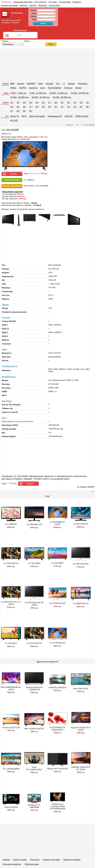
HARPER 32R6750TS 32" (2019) (81, 768)
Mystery (72, 84)
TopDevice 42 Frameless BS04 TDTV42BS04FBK (58, 806)
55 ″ (82, 107)
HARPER (31, 84)
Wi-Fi (24, 116)
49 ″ (44, 107)
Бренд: (6, 84)
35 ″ (37, 103)
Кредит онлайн (20, 860)
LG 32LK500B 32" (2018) (58, 523)
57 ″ (12, 111)
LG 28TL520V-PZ (11, 563)
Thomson (68, 88)
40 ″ (69, 103)
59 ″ (25, 111)
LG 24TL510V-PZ (81, 524)
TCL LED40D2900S (11, 769)
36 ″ (44, 103)
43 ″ (88, 103)
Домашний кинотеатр (23, 2)
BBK (12, 84)
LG (64, 84)
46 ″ (25, 107)
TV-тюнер (53, 2)
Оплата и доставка (51, 860)
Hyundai (49, 84)
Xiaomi (78, 88)
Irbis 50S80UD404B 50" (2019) (11, 688)
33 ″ (25, 103)
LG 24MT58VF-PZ (34, 525)
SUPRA (23, 88)
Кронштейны (55, 5)
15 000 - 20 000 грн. (80, 93)
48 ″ (37, 107)
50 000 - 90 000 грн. (62, 97)
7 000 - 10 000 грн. (38, 93)
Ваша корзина (20, 30)
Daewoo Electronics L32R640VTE (34, 689)
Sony (43, 88)
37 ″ (50, 103)
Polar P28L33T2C (81, 689)
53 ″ (69, 107)
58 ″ (18, 111)
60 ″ (31, 111)
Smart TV (15, 116)
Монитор (24, 5)
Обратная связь (32, 864)
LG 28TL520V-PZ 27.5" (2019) (11, 603)
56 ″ (88, 107)
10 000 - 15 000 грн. (59, 93)
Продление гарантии (12, 864)
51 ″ (56, 107)
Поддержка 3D (55, 116)
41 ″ (75, 103)
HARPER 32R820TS (58, 688)
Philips (13, 88)
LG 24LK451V (11, 643)
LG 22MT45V (11, 524)
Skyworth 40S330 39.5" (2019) (81, 729)
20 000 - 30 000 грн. (20, 97)
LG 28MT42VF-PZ (81, 604)
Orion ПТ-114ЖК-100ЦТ (34, 768)
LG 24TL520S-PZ (34, 643)
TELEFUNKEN (54, 88)
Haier (40, 84)
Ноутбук (33, 5)
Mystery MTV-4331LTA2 (58, 769)
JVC (58, 84)
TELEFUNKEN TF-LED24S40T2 (57, 729)
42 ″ (82, 103)
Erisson (21, 84)
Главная (6, 860)
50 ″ (50, 107)
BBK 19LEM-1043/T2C (34, 729)
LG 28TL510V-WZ (81, 564)
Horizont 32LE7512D (11, 728)
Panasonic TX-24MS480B (34, 806)
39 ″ (63, 103)
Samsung (33, 88)
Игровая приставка (9, 5)
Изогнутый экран (37, 116)
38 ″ (56, 103)
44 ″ (12, 107)
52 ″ (63, 107)
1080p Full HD (82, 116)
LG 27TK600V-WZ (58, 643)
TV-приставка (65, 2)
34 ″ (31, 103)
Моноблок (43, 5)
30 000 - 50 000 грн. (41, 97)
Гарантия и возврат (72, 860)
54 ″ (75, 107)
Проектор (77, 2)
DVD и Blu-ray (40, 2)
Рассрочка (35, 860)
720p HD (69, 116)
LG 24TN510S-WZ (58, 603)
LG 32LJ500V (58, 563)
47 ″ (31, 107)
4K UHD (14, 120)
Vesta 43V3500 (11, 807)
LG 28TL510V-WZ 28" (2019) (34, 604)
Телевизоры (6, 2)
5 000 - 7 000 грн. (18, 93)
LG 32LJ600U (34, 563)
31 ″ (12, 103)
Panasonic (83, 84)
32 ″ (18, 103)
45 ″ (18, 107)
